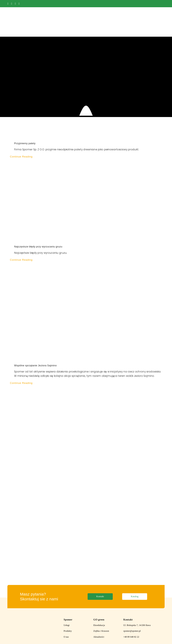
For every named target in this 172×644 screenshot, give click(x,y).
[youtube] (12, 4)
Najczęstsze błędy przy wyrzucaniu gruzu (39, 230)
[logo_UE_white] (155, 3)
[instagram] (15, 4)
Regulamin (26, 638)
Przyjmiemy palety (25, 127)
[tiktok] (19, 4)
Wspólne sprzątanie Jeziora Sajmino (35, 349)
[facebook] (8, 4)
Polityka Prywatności (12, 638)
